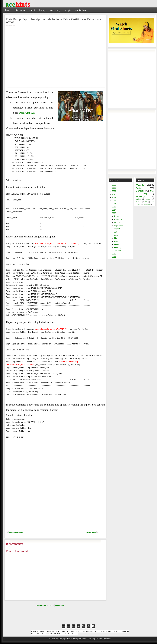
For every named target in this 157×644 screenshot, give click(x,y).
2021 (114, 191)
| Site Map (91, 639)
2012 (114, 254)
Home (8, 10)
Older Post (60, 605)
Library (43, 10)
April (116, 241)
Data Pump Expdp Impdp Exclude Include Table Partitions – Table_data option (54, 21)
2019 (114, 197)
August (117, 229)
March (117, 244)
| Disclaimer (107, 639)
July (116, 232)
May (116, 238)
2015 (114, 207)
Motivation (81, 10)
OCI (146, 202)
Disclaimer (20, 10)
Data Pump (55, 10)
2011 (114, 257)
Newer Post (41, 605)
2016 (114, 204)
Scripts (68, 10)
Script (139, 188)
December (118, 216)
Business (139, 202)
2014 (114, 210)
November (118, 219)
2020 (114, 194)
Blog (145, 194)
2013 (114, 213)
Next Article (91, 532)
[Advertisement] (122, 10)
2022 (114, 188)
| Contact (99, 639)
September (119, 226)
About (32, 10)
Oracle (140, 185)
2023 (114, 185)
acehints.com (54, 639)
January (117, 251)
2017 (114, 201)
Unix (152, 191)
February (118, 248)
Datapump (146, 205)
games (148, 199)
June (116, 235)
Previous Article (16, 532)
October (117, 223)
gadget (138, 199)
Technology (140, 196)
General (140, 191)
